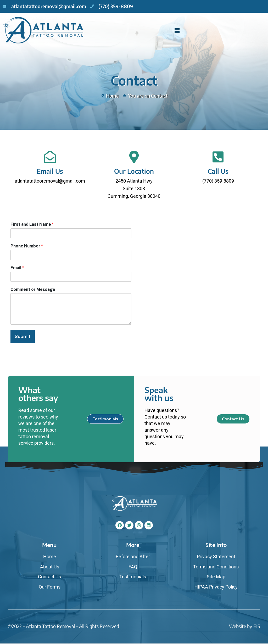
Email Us (50, 171)
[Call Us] (218, 157)
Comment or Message (33, 289)
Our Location (134, 171)
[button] (177, 30)
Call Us (218, 171)
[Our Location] (134, 157)
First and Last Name (32, 224)
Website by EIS (245, 626)
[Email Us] (50, 157)
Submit (23, 336)
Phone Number (27, 246)
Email (17, 268)
